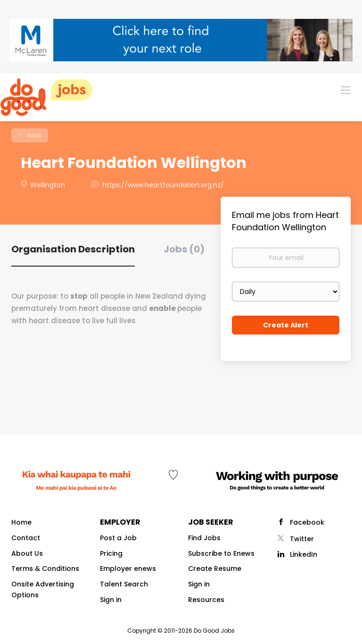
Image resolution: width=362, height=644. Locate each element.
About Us (27, 553)
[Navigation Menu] (346, 90)
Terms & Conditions (45, 569)
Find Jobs (204, 538)
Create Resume (215, 569)
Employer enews (128, 569)
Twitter (302, 539)
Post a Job (118, 538)
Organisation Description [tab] (73, 249)
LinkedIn (304, 554)
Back (33, 135)
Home (21, 522)
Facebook (307, 522)
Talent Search (124, 584)
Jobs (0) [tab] (184, 249)
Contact (26, 538)
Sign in (111, 600)
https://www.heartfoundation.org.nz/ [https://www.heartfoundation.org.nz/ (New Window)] (163, 185)
